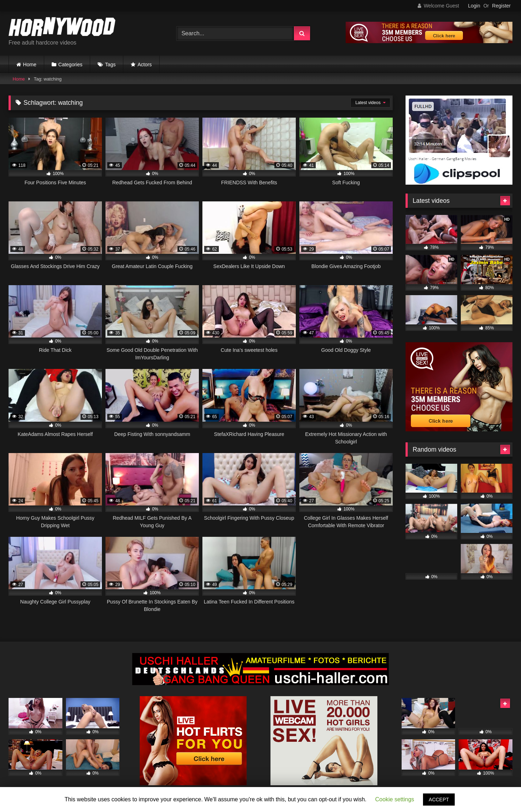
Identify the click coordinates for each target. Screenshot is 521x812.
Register (501, 6)
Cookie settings (395, 799)
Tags (110, 65)
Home (30, 65)
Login (474, 6)
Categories (71, 65)
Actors (145, 65)
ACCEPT (439, 800)
